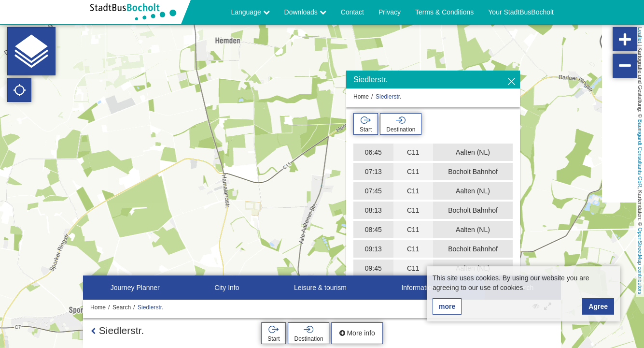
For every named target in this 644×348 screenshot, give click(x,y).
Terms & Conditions (444, 12)
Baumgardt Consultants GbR (640, 153)
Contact (352, 12)
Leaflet (640, 35)
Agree (598, 306)
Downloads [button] (305, 12)
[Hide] (511, 82)
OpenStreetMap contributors (640, 261)
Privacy (390, 12)
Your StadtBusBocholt (521, 12)
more (447, 306)
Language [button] (250, 12)
